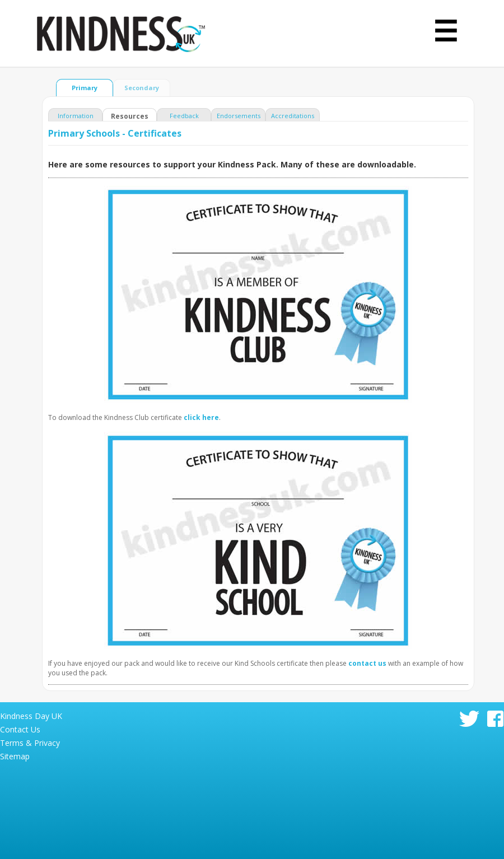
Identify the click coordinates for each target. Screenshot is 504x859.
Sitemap (15, 756)
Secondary (142, 88)
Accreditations (293, 116)
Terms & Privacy (30, 743)
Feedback (184, 116)
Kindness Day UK (31, 716)
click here (201, 417)
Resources (130, 116)
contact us (367, 663)
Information (76, 116)
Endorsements (239, 116)
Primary (85, 88)
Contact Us (20, 729)
